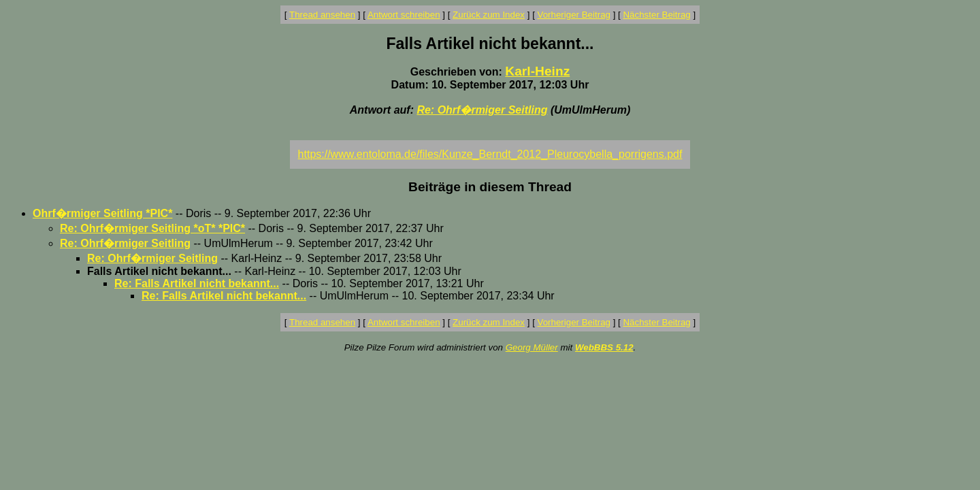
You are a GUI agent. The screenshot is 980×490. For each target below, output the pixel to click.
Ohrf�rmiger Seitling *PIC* (102, 213)
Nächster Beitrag (656, 15)
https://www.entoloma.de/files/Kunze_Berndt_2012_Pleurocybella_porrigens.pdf (490, 154)
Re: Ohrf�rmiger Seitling (482, 110)
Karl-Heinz (537, 71)
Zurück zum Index (489, 15)
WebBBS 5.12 (604, 347)
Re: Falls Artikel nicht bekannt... (197, 283)
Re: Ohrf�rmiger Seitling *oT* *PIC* (152, 228)
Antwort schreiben (404, 15)
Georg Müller (532, 347)
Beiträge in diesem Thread (490, 187)
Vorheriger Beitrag (574, 15)
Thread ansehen (322, 15)
